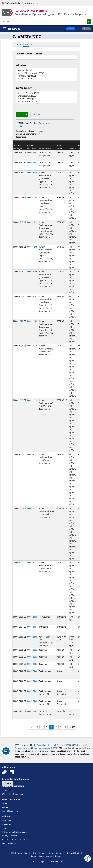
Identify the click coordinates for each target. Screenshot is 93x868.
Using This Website (10, 811)
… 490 (72, 727)
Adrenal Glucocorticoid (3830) (46, 73)
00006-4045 (32, 173)
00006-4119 (32, 346)
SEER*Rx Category (24, 88)
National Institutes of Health (68, 853)
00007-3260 (32, 671)
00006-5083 (32, 637)
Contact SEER (7, 790)
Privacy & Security (9, 836)
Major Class (21, 65)
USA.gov (59, 856)
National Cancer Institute (41, 856)
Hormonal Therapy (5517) (46, 99)
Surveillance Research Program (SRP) (53, 745)
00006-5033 (32, 617)
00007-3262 (32, 701)
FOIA (4, 828)
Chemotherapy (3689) (46, 96)
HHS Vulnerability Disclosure (14, 832)
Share (71, 29)
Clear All (36, 114)
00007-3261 (32, 691)
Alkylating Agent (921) (46, 76)
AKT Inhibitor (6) (46, 70)
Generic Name (45, 148)
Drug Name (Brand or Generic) (29, 54)
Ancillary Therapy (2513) (46, 93)
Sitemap (5, 807)
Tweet (78, 29)
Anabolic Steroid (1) (46, 79)
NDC (27, 44)
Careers (5, 803)
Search (21, 114)
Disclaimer (6, 824)
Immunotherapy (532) (46, 101)
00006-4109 (32, 247)
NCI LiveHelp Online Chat (12, 794)
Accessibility (7, 821)
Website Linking (9, 843)
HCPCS (34, 44)
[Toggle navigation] (12, 29)
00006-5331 (32, 650)
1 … (31, 727)
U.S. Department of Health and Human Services (32, 853)
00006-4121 (32, 508)
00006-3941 (32, 152)
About (19, 44)
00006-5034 (32, 627)
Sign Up (7, 783)
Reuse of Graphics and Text (13, 839)
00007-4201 (32, 711)
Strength (72, 148)
